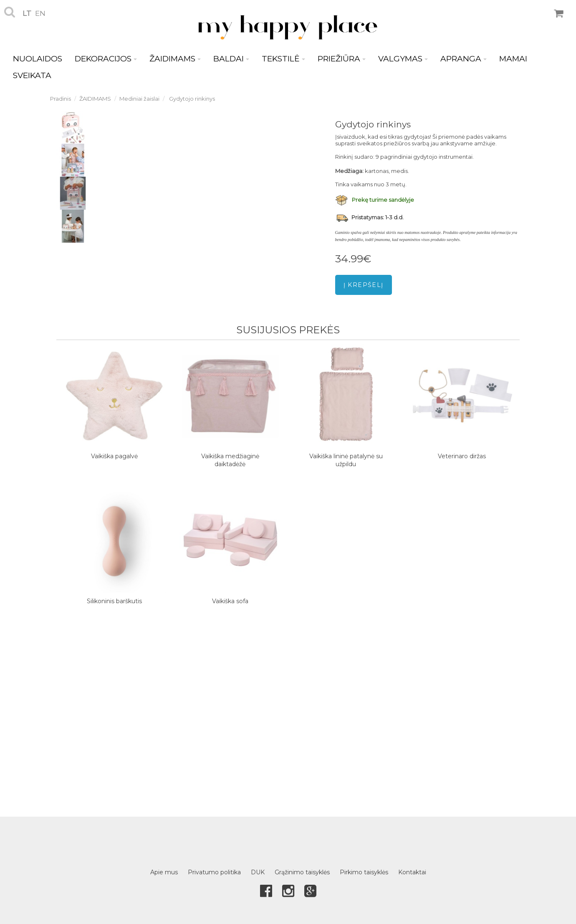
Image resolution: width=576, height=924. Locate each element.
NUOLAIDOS (38, 59)
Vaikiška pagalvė (114, 456)
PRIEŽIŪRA (342, 59)
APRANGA (464, 59)
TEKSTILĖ (283, 59)
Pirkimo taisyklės (364, 872)
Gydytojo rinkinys (191, 99)
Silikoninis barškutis (114, 601)
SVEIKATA (32, 75)
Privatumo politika (214, 872)
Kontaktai (412, 872)
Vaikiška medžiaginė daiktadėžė (230, 460)
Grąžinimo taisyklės (302, 872)
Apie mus (164, 872)
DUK (258, 872)
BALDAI (231, 59)
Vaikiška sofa (230, 601)
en (40, 13)
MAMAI (513, 59)
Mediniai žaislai (139, 99)
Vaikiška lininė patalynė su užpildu (346, 460)
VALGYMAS (403, 59)
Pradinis (61, 99)
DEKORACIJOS (106, 59)
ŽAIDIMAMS (175, 59)
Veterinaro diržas (462, 456)
